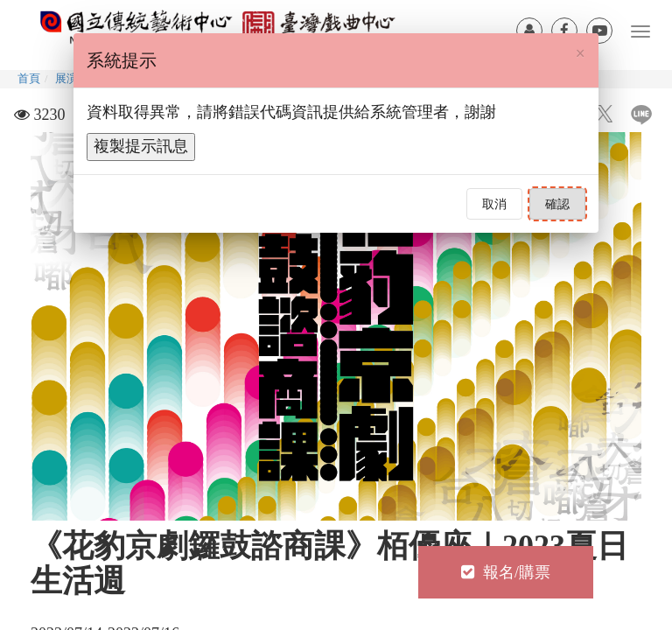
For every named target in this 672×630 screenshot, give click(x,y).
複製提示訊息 (141, 146)
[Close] (581, 53)
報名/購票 (506, 572)
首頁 (29, 79)
